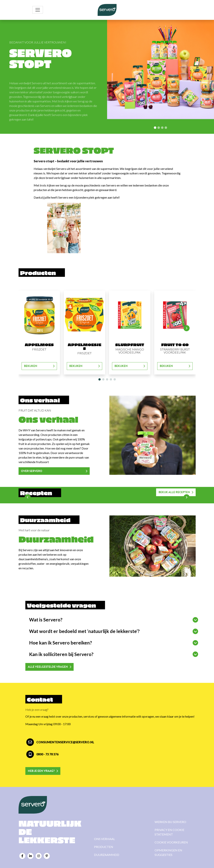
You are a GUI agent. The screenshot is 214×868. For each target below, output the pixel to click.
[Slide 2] (162, 128)
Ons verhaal (104, 839)
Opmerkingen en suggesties (168, 852)
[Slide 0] (155, 128)
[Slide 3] (166, 128)
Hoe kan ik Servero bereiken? (61, 643)
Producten (104, 847)
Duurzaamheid (107, 855)
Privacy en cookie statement (169, 832)
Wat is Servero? (46, 620)
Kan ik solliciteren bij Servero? (61, 654)
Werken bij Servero (170, 822)
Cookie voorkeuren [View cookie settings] (171, 842)
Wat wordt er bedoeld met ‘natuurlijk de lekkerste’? (84, 631)
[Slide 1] (159, 128)
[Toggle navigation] (38, 10)
